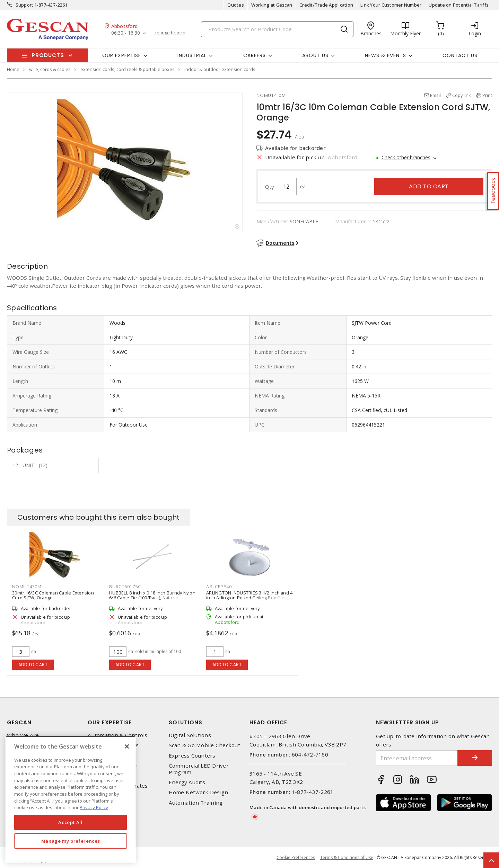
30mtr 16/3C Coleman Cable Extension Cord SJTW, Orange (53, 595)
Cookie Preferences (296, 858)
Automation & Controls (117, 735)
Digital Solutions (190, 735)
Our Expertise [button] (122, 55)
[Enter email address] (417, 758)
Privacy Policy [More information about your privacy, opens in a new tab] (94, 807)
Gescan (19, 722)
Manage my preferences (71, 841)
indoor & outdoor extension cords (220, 69)
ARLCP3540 (219, 587)
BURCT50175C (125, 587)
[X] (127, 746)
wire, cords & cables (50, 69)
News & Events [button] (386, 55)
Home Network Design (199, 792)
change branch (170, 33)
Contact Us (460, 55)
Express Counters (192, 756)
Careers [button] (255, 55)
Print (487, 95)
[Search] (277, 29)
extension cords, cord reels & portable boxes (128, 69)
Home (13, 69)
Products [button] (48, 55)
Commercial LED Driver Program (199, 769)
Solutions (186, 722)
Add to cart (429, 186)
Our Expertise (110, 722)
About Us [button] (315, 55)
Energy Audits (187, 782)
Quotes (236, 5)
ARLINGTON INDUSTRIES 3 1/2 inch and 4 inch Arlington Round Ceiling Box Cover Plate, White (249, 598)
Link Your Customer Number (391, 5)
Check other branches (406, 157)
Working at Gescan (272, 5)
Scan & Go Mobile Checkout (204, 745)
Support (24, 5)
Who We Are (23, 735)
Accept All (71, 822)
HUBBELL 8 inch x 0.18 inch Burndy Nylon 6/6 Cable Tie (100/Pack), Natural (152, 595)
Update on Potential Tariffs (459, 5)
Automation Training (196, 803)
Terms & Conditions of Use (347, 857)
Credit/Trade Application (326, 5)
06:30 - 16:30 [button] (126, 33)
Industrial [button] (192, 55)
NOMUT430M (27, 587)
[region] (71, 799)
